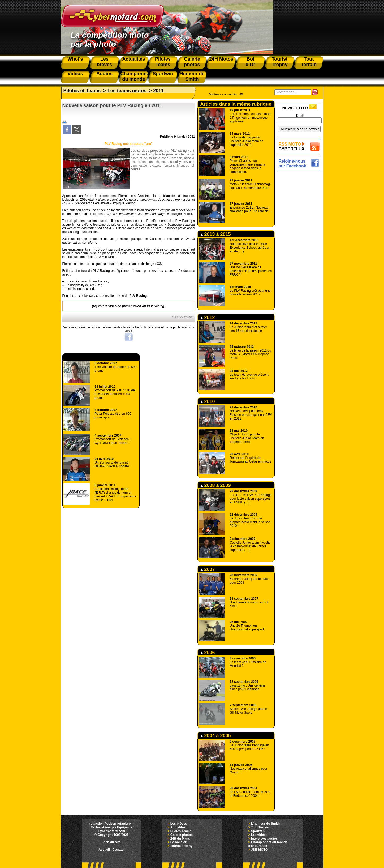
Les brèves (179, 824)
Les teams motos (127, 91)
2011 (158, 91)
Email (300, 116)
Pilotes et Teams (82, 91)
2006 (208, 653)
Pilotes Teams (181, 831)
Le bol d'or (178, 842)
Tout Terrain (260, 827)
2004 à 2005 (216, 736)
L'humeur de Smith (265, 824)
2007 (208, 569)
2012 (208, 317)
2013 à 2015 (216, 234)
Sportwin (258, 831)
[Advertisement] (300, 252)
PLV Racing (138, 296)
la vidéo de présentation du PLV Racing (134, 306)
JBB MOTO (259, 850)
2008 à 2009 (216, 485)
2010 (208, 401)
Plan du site (111, 842)
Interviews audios (264, 839)
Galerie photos (182, 835)
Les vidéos (259, 835)
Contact (118, 850)
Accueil (104, 850)
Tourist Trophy (181, 846)
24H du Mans (180, 839)
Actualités (178, 827)
